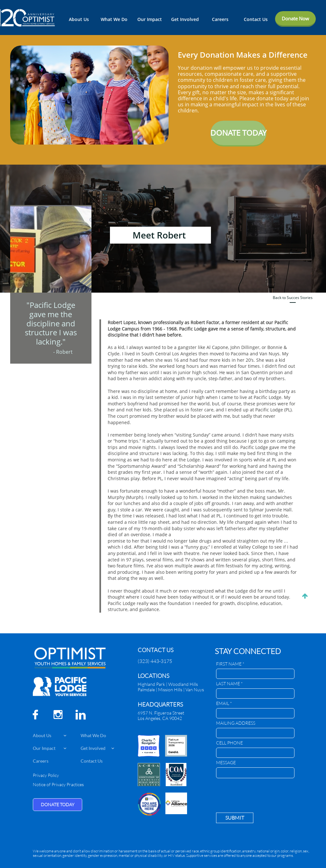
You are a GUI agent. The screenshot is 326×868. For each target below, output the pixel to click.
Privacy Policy (46, 775)
